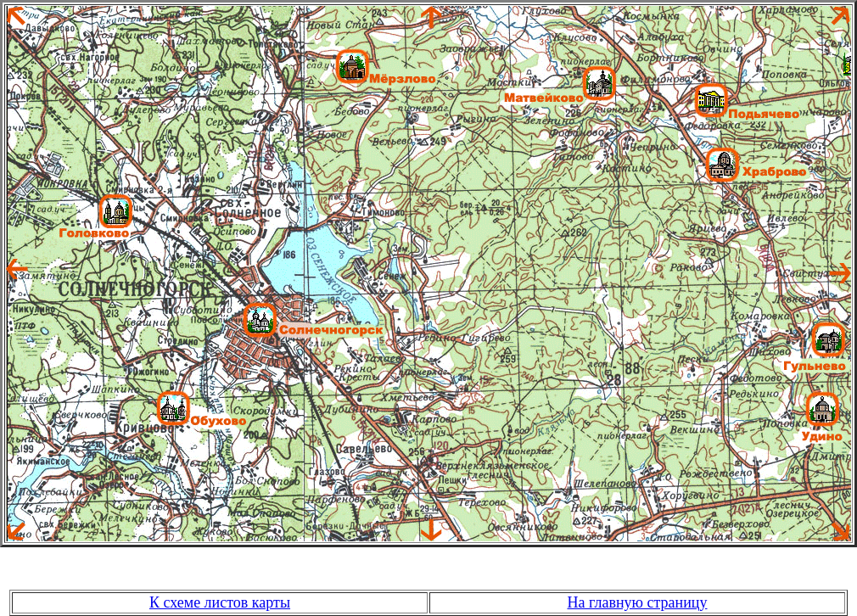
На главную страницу (638, 602)
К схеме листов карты (220, 602)
